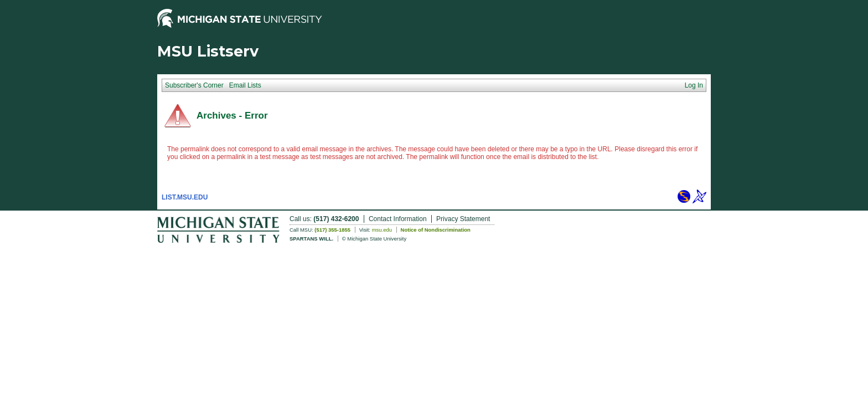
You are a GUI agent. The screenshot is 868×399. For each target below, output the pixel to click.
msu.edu (382, 230)
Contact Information (398, 219)
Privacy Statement (463, 219)
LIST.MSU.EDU (185, 197)
